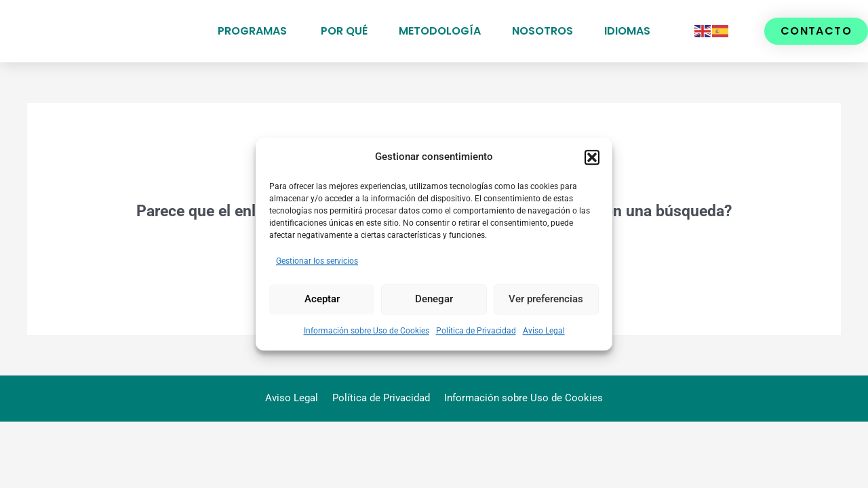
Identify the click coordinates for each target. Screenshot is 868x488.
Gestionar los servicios (317, 261)
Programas (254, 31)
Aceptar (322, 299)
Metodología (440, 31)
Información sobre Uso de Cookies (367, 331)
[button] (592, 157)
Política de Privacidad (476, 331)
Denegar (434, 299)
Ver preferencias (546, 299)
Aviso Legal (544, 331)
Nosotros (542, 31)
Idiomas (627, 31)
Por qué (344, 31)
